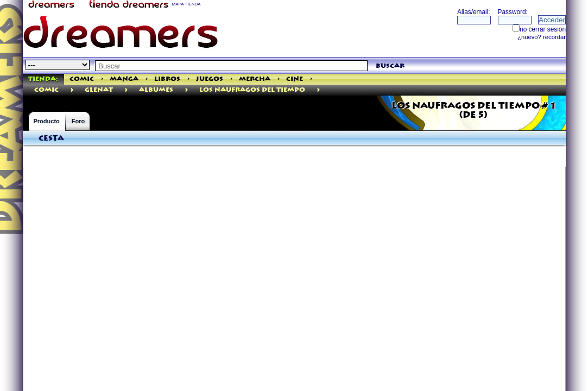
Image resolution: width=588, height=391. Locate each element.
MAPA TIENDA (186, 4)
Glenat (99, 90)
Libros (167, 79)
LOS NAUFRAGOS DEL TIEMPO (252, 90)
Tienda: (43, 79)
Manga (124, 79)
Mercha (255, 79)
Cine (295, 79)
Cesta (51, 138)
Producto (47, 121)
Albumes (156, 90)
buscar (390, 66)
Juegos (210, 79)
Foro (78, 121)
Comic (82, 79)
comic (46, 90)
